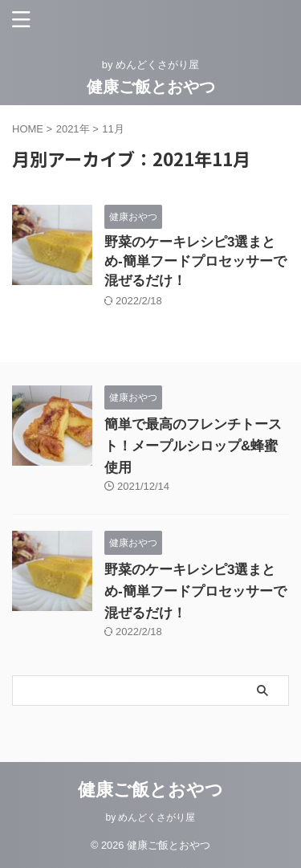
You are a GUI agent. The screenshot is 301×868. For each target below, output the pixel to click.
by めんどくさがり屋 (150, 817)
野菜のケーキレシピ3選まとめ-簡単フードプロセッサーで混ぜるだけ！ (195, 261)
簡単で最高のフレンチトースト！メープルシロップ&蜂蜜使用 (193, 446)
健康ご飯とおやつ (151, 87)
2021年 (73, 129)
